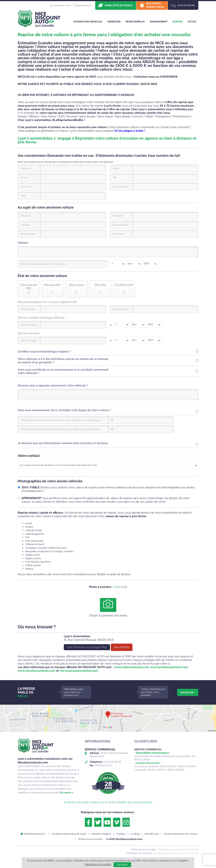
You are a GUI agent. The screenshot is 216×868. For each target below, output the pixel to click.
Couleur (118, 234)
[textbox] (118, 264)
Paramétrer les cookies (98, 864)
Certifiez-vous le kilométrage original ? (44, 352)
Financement (159, 22)
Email (24, 177)
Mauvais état (52, 285)
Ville (24, 196)
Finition (25, 225)
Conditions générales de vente (69, 834)
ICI (116, 131)
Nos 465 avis (152, 834)
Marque (26, 216)
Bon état (100, 285)
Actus (192, 22)
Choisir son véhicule (88, 22)
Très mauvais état (29, 287)
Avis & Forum (186, 5)
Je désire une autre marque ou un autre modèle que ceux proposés (108, 802)
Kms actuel (28, 234)
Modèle (118, 216)
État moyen (76, 285)
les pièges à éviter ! (132, 131)
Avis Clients (122, 647)
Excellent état (124, 285)
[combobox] (118, 263)
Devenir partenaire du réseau (181, 834)
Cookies (121, 834)
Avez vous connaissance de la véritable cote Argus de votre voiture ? (64, 410)
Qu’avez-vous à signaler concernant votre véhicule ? (53, 385)
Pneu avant (28, 309)
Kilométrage (29, 340)
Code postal (121, 187)
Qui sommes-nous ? (61, 5)
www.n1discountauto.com (131, 667)
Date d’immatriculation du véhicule (43, 264)
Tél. (115, 177)
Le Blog (135, 834)
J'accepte (122, 865)
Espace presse (83, 5)
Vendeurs (114, 22)
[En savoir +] (67, 793)
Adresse (26, 187)
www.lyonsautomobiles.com (79, 671)
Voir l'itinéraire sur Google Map (87, 647)
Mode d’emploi (135, 22)
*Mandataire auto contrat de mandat (178, 849)
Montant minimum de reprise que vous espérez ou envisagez (60, 420)
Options (23, 243)
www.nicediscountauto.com (37, 671)
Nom (116, 168)
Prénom (26, 168)
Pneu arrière (121, 309)
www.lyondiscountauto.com (169, 667)
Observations (29, 325)
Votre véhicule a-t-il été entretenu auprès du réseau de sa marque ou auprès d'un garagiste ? (63, 361)
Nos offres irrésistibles (155, 5)
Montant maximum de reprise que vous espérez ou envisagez (61, 429)
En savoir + (188, 692)
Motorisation (121, 225)
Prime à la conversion (90, 839)
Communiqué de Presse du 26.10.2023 (176, 853)
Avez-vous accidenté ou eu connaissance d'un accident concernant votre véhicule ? (63, 371)
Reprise (178, 22)
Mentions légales (101, 834)
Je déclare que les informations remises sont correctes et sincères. (63, 443)
